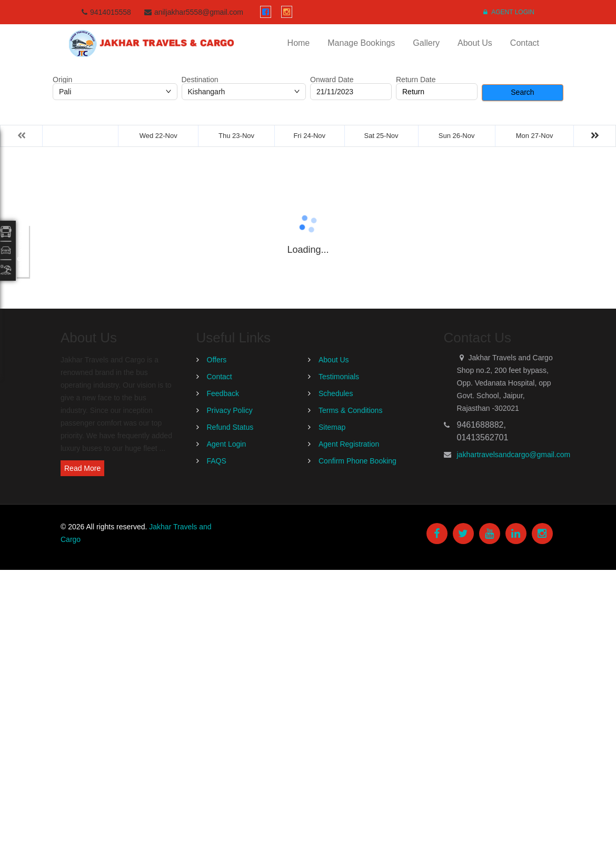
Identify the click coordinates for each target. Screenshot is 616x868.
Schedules (336, 393)
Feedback (223, 393)
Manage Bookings (361, 43)
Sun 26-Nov (457, 136)
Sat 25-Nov (381, 136)
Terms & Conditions (350, 410)
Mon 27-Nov (535, 136)
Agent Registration (349, 444)
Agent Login (509, 12)
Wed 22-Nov (158, 136)
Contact (525, 43)
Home (299, 43)
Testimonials (339, 377)
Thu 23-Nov (236, 136)
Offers (217, 360)
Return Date (416, 80)
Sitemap (332, 427)
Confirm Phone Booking (357, 461)
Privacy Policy (230, 410)
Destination (200, 80)
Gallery (426, 43)
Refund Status (230, 427)
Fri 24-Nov (309, 136)
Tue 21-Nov (80, 136)
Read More (82, 468)
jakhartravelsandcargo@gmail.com (514, 455)
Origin (62, 80)
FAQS (217, 461)
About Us (475, 43)
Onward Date (332, 80)
